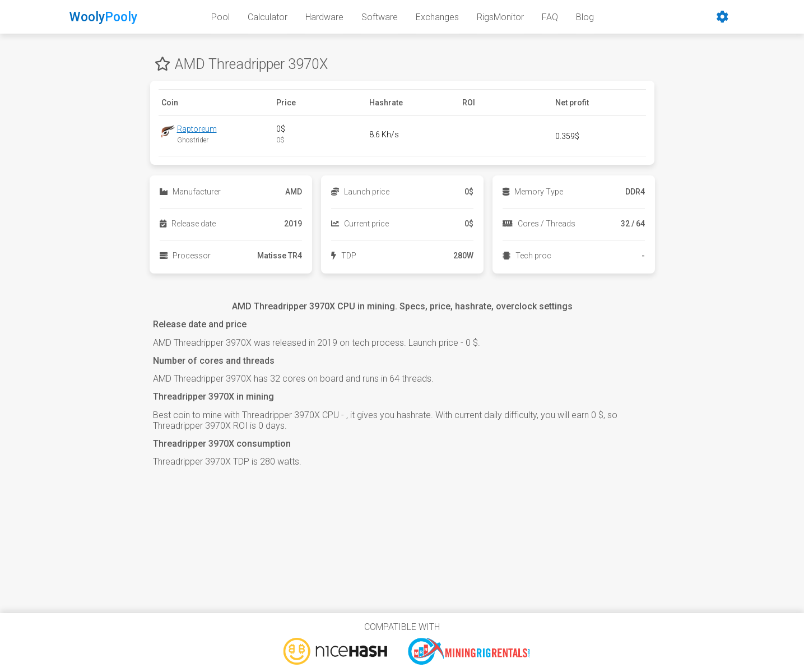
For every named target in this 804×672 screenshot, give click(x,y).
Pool (220, 17)
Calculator (268, 17)
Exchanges (437, 17)
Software (380, 17)
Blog (585, 17)
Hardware (324, 17)
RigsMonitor (500, 17)
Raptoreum (197, 129)
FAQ (550, 17)
